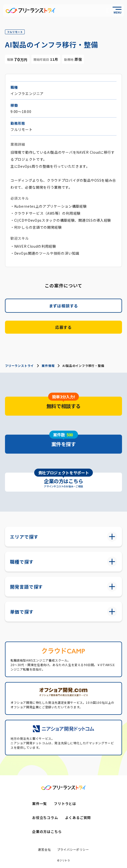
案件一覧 (40, 804)
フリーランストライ (19, 366)
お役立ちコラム (45, 818)
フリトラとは (65, 804)
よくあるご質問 (78, 818)
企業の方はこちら (47, 832)
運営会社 (44, 849)
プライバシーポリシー (73, 849)
